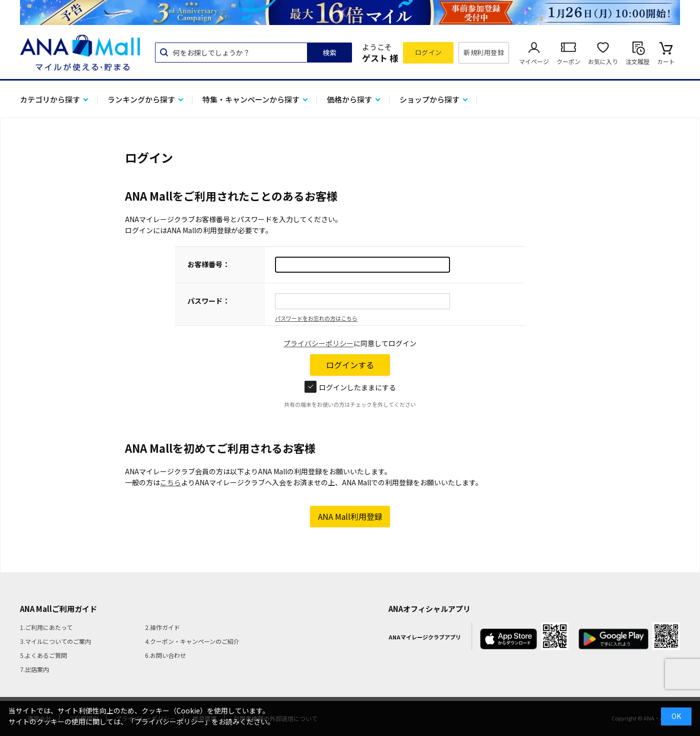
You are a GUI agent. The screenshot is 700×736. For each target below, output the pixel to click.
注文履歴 (637, 61)
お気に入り (603, 61)
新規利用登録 (484, 52)
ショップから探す (429, 99)
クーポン (568, 61)
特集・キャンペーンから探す (251, 99)
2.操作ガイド (162, 627)
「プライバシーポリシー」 (169, 721)
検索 (329, 53)
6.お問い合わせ (165, 655)
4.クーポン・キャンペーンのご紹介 (192, 641)
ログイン (428, 52)
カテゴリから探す (50, 99)
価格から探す (349, 99)
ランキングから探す (141, 99)
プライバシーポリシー (318, 343)
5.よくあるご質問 (43, 655)
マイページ (534, 61)
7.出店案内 (34, 669)
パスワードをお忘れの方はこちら (316, 318)
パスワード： (208, 301)
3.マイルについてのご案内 (55, 641)
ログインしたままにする (350, 387)
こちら (170, 482)
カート (666, 61)
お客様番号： (208, 264)
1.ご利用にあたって (46, 627)
